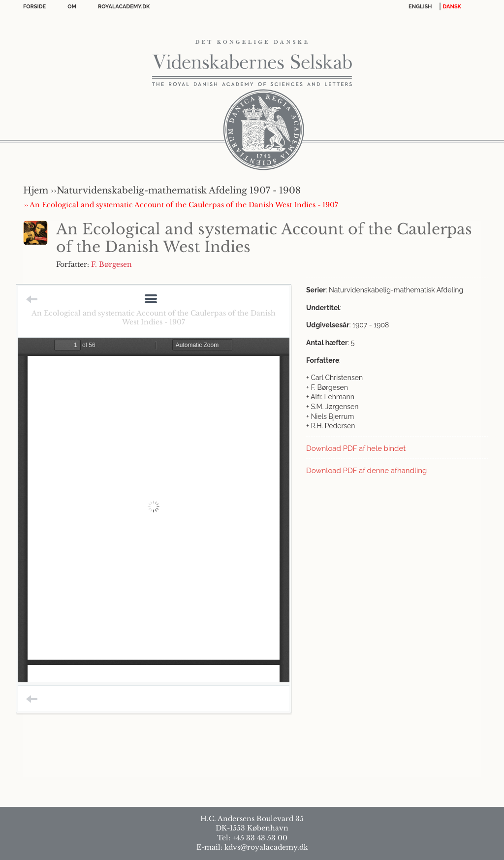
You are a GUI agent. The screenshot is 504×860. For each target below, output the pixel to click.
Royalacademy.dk (124, 7)
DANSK (452, 7)
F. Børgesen (111, 264)
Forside (34, 7)
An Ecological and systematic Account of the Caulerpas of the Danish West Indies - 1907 (154, 318)
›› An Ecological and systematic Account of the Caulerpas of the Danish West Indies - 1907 (181, 205)
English (420, 7)
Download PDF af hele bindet (356, 448)
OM (72, 7)
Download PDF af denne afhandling (366, 471)
